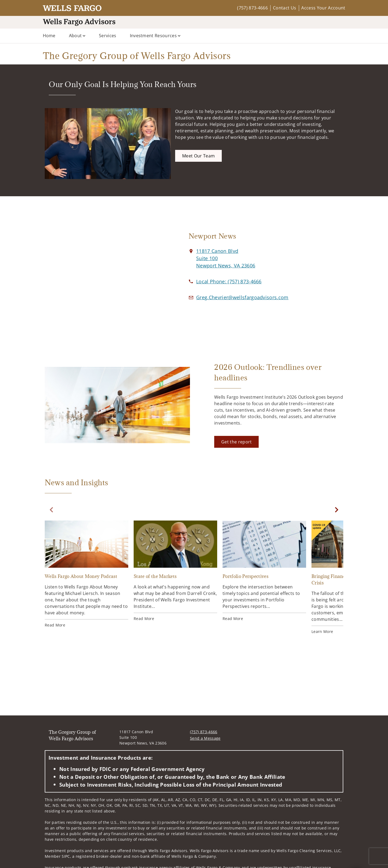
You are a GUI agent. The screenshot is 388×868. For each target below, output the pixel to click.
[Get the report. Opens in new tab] (236, 442)
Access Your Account (323, 8)
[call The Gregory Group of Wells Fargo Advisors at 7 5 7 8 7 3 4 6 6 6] (229, 281)
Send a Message (205, 738)
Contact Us (285, 8)
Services (108, 36)
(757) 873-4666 (252, 8)
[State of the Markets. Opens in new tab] (175, 571)
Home (49, 36)
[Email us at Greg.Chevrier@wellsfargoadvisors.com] (242, 297)
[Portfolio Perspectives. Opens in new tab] (264, 571)
